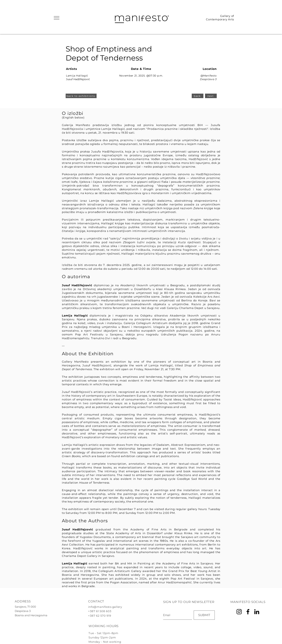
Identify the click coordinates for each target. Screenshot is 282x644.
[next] (211, 96)
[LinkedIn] (257, 612)
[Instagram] (239, 612)
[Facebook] (248, 612)
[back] (198, 96)
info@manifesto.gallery (105, 607)
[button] (57, 18)
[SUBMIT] (204, 615)
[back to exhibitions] (81, 96)
